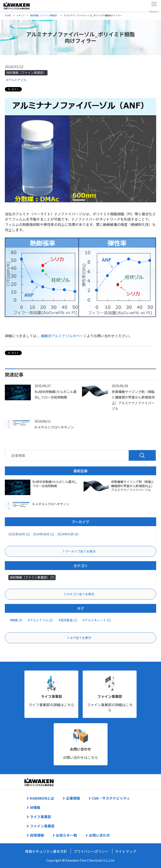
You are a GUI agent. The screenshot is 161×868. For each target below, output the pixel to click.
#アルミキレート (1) (97, 620)
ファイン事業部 (110, 696)
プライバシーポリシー (91, 851)
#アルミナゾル (16, 80)
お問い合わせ (80, 749)
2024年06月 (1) (43, 534)
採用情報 (37, 835)
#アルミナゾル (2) (40, 620)
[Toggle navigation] (154, 6)
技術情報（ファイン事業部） (26, 73)
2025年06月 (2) (19, 534)
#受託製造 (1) (68, 620)
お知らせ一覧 (66, 835)
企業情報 (73, 798)
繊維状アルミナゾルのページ (64, 336)
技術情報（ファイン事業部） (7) (32, 577)
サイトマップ (126, 851)
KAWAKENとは (42, 798)
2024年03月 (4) (68, 534)
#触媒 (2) (16, 620)
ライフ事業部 (51, 696)
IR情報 (35, 807)
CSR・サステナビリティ (111, 798)
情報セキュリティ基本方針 (46, 851)
